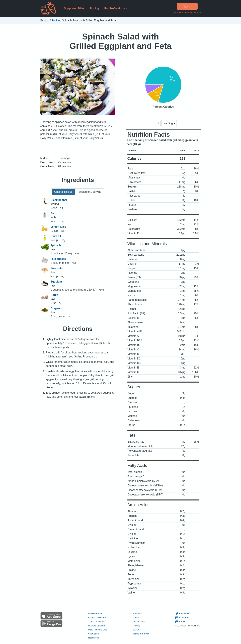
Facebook (182, 614)
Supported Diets (74, 8)
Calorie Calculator (97, 618)
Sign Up (187, 6)
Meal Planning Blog (98, 630)
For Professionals (116, 8)
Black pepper (59, 200)
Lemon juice (58, 227)
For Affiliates (139, 622)
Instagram (182, 618)
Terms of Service (141, 634)
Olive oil (56, 236)
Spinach (56, 245)
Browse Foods (95, 614)
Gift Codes (93, 634)
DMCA (136, 630)
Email (180, 622)
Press (136, 618)
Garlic (54, 295)
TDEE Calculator (96, 622)
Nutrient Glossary (97, 626)
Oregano (56, 308)
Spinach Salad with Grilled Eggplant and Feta (121, 41)
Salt (53, 213)
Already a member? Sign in (187, 13)
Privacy (137, 626)
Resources (93, 638)
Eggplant (56, 282)
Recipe (56, 20)
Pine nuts (56, 268)
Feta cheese (58, 259)
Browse (45, 20)
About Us (138, 614)
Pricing (94, 8)
